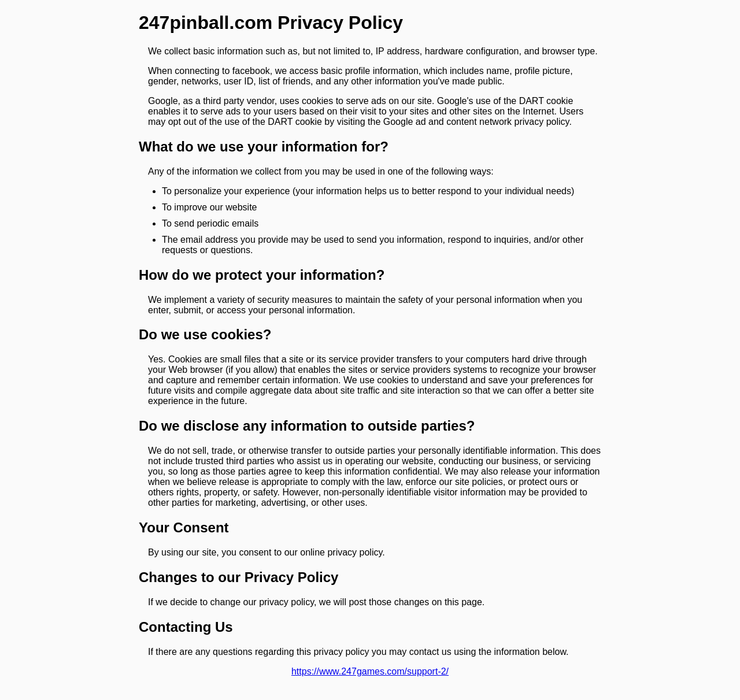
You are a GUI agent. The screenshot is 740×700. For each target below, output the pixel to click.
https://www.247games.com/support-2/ (370, 671)
